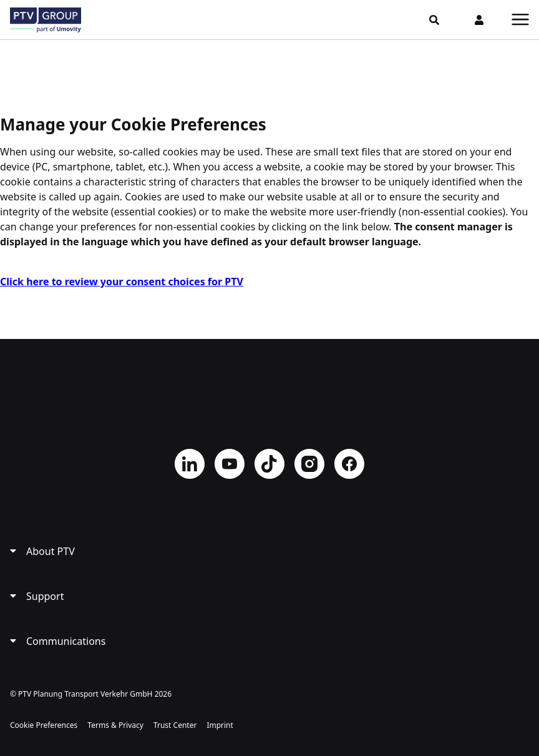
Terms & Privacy (115, 725)
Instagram (309, 464)
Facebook (349, 464)
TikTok (269, 464)
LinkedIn (190, 464)
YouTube (230, 464)
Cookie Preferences (44, 725)
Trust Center (175, 725)
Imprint (220, 725)
